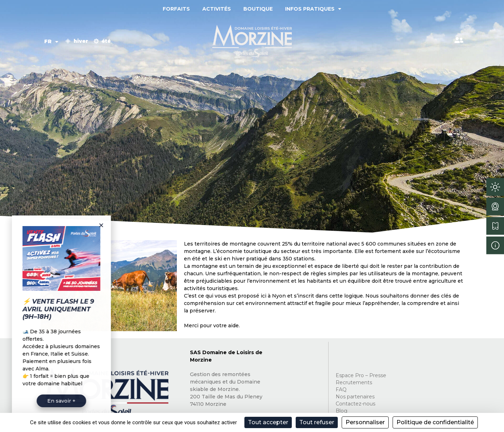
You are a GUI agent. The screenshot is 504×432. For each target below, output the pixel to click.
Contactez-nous (355, 404)
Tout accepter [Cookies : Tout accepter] (268, 422)
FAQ (341, 390)
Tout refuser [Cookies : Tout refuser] (317, 422)
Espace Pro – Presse (361, 375)
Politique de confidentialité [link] (435, 422)
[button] (74, 225)
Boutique (258, 9)
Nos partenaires (355, 397)
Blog (341, 411)
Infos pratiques (313, 9)
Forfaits (176, 9)
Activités (217, 9)
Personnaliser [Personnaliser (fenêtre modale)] (365, 422)
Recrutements (354, 382)
